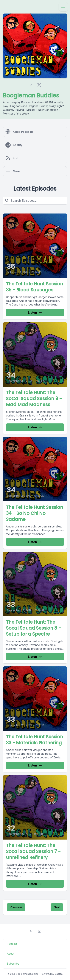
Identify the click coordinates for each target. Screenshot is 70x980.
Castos (59, 974)
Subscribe (13, 964)
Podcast (12, 944)
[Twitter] (39, 85)
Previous (16, 907)
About (11, 954)
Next (57, 907)
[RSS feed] (31, 85)
